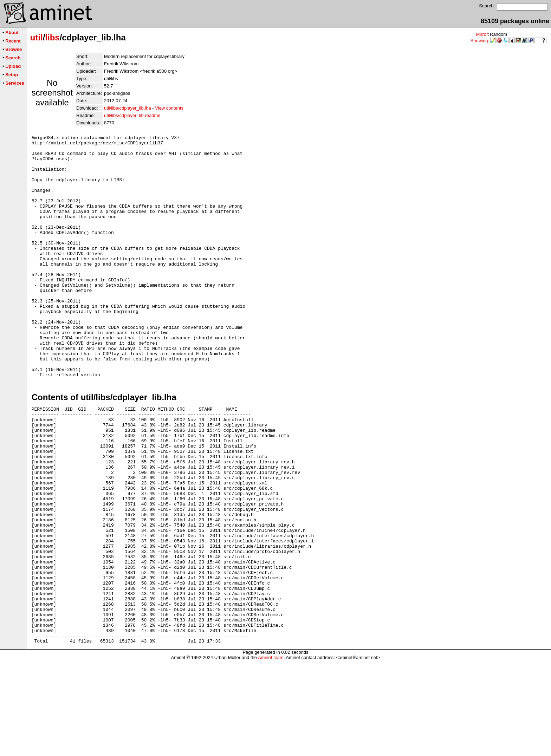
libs (52, 37)
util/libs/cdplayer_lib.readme (132, 115)
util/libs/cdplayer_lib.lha (128, 108)
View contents (169, 108)
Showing (479, 41)
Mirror (482, 34)
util (37, 37)
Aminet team (271, 753)
